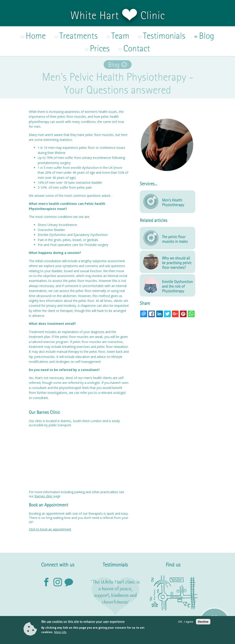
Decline (203, 622)
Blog (114, 45)
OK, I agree (186, 622)
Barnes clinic (44, 477)
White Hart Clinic (118, 15)
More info (60, 632)
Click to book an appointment (50, 510)
